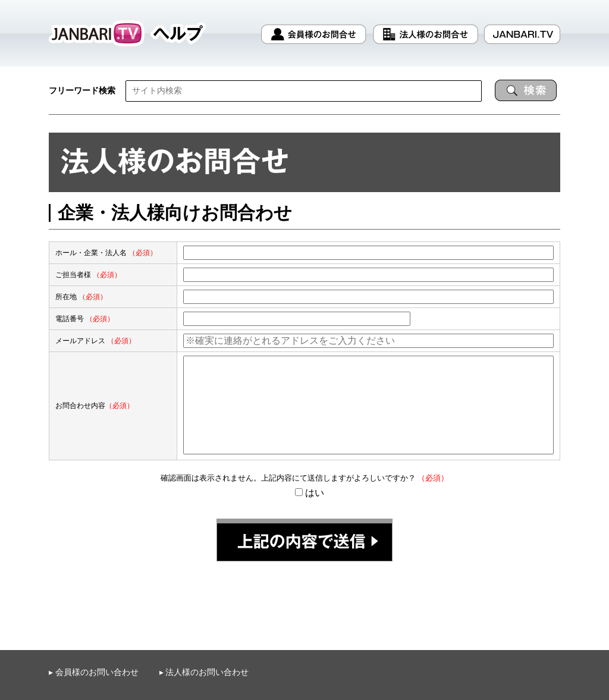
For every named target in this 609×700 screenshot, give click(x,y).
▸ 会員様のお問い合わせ (94, 672)
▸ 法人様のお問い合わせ (204, 672)
